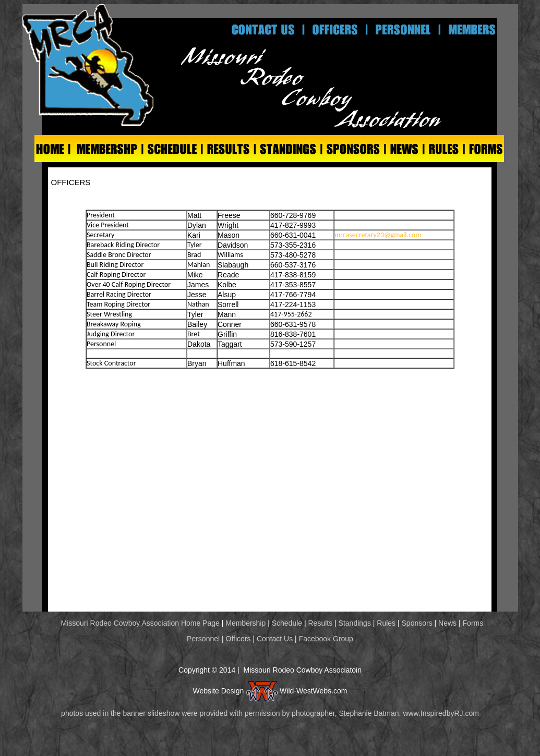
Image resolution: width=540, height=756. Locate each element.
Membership (245, 623)
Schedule (287, 623)
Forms (473, 623)
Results (321, 623)
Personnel (204, 639)
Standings (355, 623)
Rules (386, 623)
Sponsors (417, 623)
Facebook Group (326, 639)
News (447, 623)
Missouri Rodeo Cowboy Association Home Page (139, 623)
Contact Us (275, 639)
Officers (238, 639)
